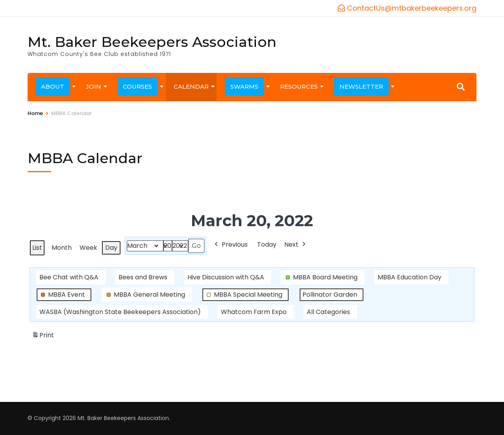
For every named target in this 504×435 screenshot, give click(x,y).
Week (88, 248)
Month (62, 248)
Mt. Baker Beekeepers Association (152, 42)
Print (43, 337)
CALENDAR (191, 86)
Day (111, 248)
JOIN (94, 86)
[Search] (461, 87)
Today (267, 244)
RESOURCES (299, 86)
